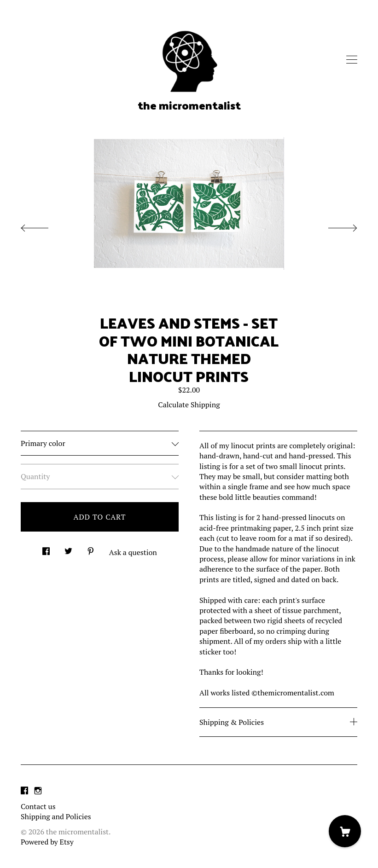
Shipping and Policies (56, 816)
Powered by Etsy (47, 842)
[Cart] (345, 831)
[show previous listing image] (44, 226)
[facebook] (24, 791)
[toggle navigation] (352, 60)
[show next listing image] (334, 226)
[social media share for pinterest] (91, 548)
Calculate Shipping (189, 405)
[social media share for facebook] (46, 548)
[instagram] (38, 791)
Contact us (38, 806)
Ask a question (133, 552)
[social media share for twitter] (68, 548)
